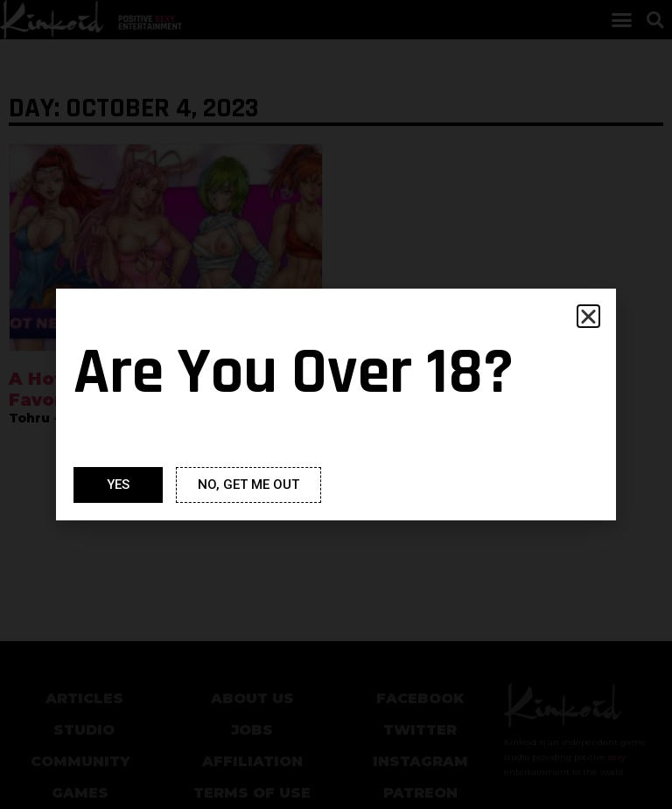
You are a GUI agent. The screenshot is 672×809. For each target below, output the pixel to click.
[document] (336, 404)
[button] (588, 316)
